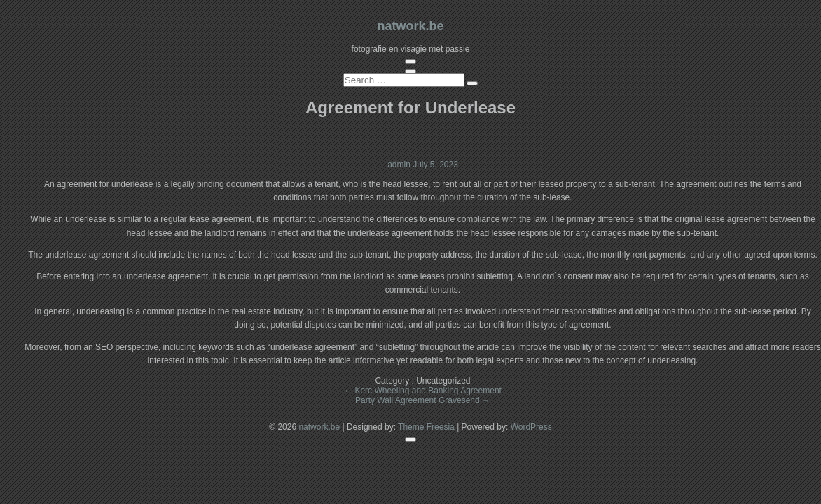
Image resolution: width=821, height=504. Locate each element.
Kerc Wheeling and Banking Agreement (423, 391)
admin (400, 164)
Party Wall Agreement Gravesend (423, 400)
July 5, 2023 (435, 164)
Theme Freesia (426, 427)
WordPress (531, 427)
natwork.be (410, 26)
